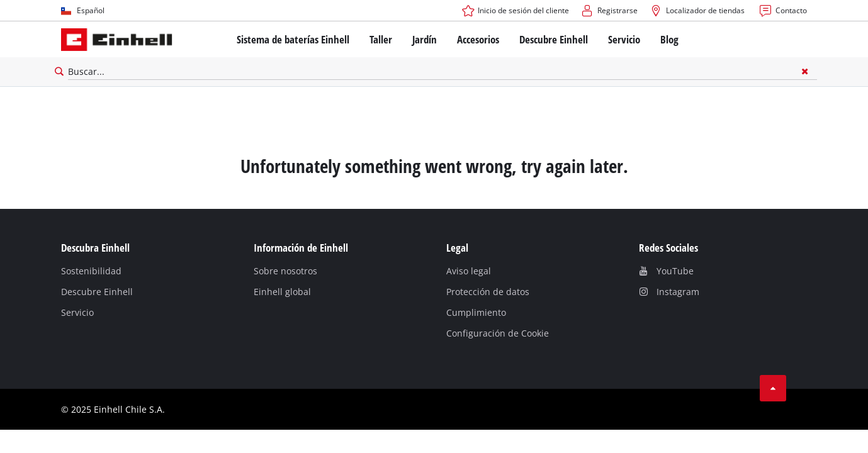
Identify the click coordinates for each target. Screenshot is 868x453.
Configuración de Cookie (498, 333)
